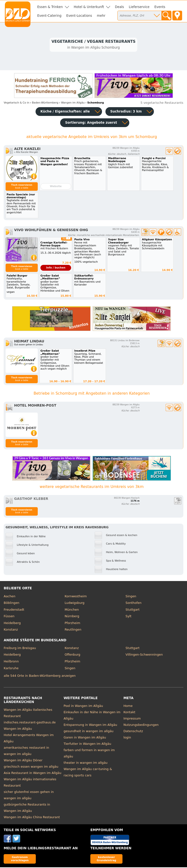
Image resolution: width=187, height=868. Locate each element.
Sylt (129, 617)
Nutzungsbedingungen (141, 725)
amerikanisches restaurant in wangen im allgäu (26, 751)
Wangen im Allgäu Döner (23, 761)
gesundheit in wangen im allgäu (89, 732)
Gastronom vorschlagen (20, 859)
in (16, 103)
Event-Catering (49, 16)
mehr (101, 16)
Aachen (9, 597)
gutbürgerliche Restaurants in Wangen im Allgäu (27, 808)
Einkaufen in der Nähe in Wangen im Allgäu (92, 716)
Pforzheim (72, 624)
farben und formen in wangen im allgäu (89, 754)
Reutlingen (73, 630)
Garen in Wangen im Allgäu (85, 738)
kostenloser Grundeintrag (106, 859)
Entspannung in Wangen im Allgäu (90, 725)
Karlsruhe (11, 669)
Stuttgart (133, 610)
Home (128, 707)
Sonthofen (134, 603)
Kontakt (129, 713)
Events (160, 7)
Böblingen (11, 603)
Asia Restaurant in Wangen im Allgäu (32, 774)
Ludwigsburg (74, 603)
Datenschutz (133, 732)
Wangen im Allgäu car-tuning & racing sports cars (88, 773)
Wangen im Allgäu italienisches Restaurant (28, 714)
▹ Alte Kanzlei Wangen (26, 153)
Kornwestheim (76, 597)
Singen (131, 597)
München (72, 610)
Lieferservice (139, 7)
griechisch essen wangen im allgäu (31, 767)
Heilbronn (11, 662)
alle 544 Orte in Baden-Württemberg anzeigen (40, 676)
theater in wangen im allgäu (85, 763)
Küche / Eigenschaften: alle (65, 112)
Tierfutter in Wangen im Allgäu (87, 744)
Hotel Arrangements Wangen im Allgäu (29, 739)
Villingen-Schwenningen (144, 655)
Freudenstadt (14, 610)
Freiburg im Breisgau (20, 649)
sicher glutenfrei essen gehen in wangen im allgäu (29, 796)
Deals (119, 7)
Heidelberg (12, 624)
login (127, 738)
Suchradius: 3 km (126, 112)
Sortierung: (91, 123)
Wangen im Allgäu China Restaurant (32, 818)
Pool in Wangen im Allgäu (83, 707)
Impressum (132, 719)
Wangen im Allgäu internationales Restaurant (30, 783)
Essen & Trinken (50, 7)
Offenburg (72, 655)
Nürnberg (72, 617)
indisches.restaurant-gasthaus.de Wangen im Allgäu (30, 726)
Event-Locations (79, 16)
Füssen (9, 617)
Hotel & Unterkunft (89, 7)
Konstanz (11, 630)
